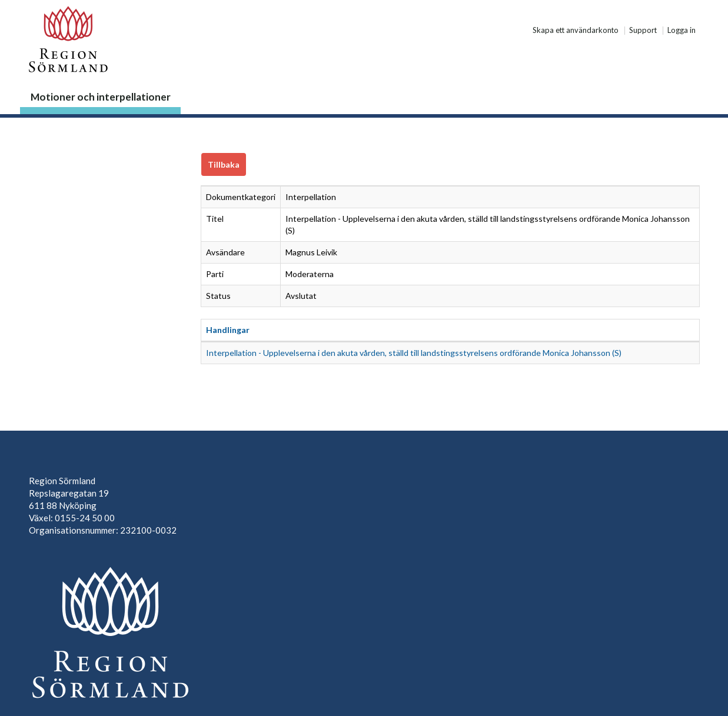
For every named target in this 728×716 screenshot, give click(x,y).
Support (643, 31)
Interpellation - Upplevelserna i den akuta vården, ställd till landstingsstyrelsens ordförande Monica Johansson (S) (414, 353)
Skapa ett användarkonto (576, 31)
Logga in (682, 31)
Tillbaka (224, 164)
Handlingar (228, 330)
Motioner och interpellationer (101, 97)
